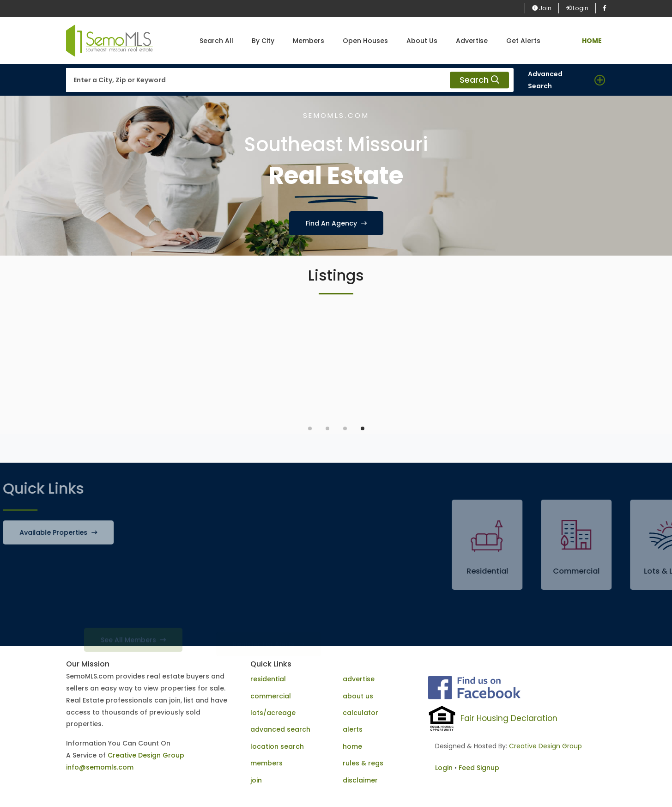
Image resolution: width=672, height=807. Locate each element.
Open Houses (365, 41)
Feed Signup (479, 768)
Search (479, 80)
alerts (353, 729)
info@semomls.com (100, 767)
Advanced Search (545, 80)
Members (309, 41)
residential (268, 679)
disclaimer (360, 780)
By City (263, 41)
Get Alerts (523, 41)
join (256, 780)
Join (542, 8)
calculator (360, 713)
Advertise (472, 41)
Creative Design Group (146, 755)
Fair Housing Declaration (509, 718)
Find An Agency (336, 223)
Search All (216, 41)
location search (277, 746)
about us (358, 696)
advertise (359, 679)
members (266, 763)
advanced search (280, 729)
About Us (422, 41)
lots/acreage (273, 713)
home (352, 746)
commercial (271, 696)
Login (577, 8)
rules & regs (363, 763)
